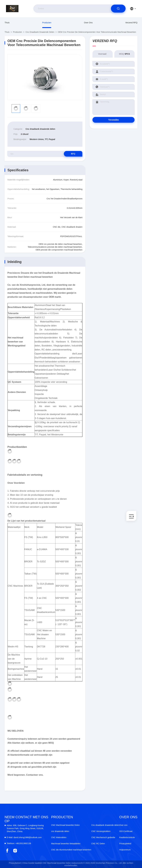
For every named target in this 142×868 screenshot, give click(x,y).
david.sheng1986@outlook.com (24, 837)
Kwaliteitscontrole (127, 837)
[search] (118, 9)
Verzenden (114, 120)
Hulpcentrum (125, 850)
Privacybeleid (125, 844)
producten (47, 23)
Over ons (88, 23)
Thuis (7, 23)
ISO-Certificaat (126, 831)
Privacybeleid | (15, 863)
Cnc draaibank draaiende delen (40, 32)
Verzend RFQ (131, 23)
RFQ (72, 154)
